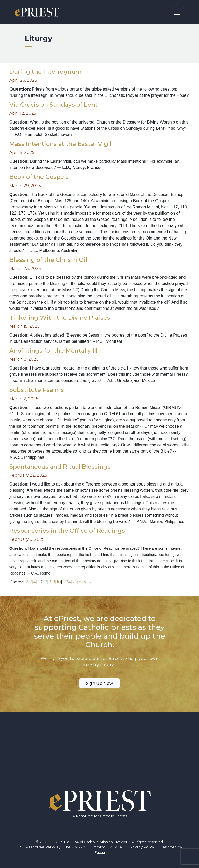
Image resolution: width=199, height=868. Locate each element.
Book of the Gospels (39, 177)
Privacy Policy (142, 847)
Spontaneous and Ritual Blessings (60, 467)
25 (75, 582)
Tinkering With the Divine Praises (60, 318)
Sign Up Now (99, 683)
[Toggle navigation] (177, 12)
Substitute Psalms (37, 390)
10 (59, 582)
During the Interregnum (45, 72)
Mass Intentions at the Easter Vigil (60, 144)
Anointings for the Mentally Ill (53, 351)
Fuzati (100, 852)
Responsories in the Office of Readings (67, 531)
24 (68, 582)
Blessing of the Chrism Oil (48, 260)
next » (85, 582)
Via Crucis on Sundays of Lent (54, 105)
